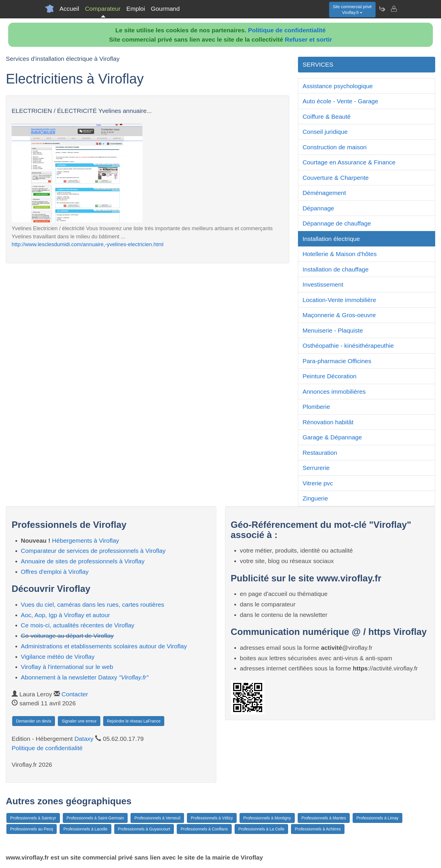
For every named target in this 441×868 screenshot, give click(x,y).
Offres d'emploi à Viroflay (55, 572)
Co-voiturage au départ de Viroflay (67, 636)
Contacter (75, 694)
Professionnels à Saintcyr (33, 818)
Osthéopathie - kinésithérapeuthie (348, 346)
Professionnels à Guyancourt (144, 829)
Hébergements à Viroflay (86, 540)
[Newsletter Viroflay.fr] (382, 9)
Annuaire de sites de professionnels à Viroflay (83, 561)
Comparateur (103, 9)
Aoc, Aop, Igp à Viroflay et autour (66, 615)
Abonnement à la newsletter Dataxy (85, 677)
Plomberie (316, 407)
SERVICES (318, 64)
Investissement (323, 284)
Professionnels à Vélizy (212, 818)
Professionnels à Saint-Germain (95, 818)
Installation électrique (331, 239)
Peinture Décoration (330, 376)
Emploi (136, 9)
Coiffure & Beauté (327, 117)
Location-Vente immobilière (339, 300)
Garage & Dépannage (332, 437)
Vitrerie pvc (318, 483)
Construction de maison (335, 147)
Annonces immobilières (334, 392)
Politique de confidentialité (287, 30)
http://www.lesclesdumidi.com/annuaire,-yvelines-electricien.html (88, 244)
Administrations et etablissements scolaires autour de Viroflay (104, 646)
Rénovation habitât (328, 422)
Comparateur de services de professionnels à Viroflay (93, 551)
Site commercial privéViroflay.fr (352, 10)
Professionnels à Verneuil (157, 818)
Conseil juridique (325, 132)
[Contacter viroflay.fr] (394, 9)
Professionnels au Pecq (32, 829)
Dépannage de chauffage (337, 223)
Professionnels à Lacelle (85, 829)
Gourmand (165, 9)
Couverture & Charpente (336, 178)
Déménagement (324, 193)
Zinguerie (315, 498)
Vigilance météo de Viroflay (58, 657)
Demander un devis (34, 721)
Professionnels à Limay (377, 818)
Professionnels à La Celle (261, 829)
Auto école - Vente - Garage (340, 101)
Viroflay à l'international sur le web (67, 667)
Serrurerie (316, 468)
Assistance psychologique (338, 86)
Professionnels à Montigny (267, 818)
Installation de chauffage (336, 269)
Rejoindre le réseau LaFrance (134, 721)
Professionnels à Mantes (324, 818)
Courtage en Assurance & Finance (349, 162)
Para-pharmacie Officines (337, 361)
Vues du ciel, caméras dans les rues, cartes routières (93, 605)
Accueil (69, 9)
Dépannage (318, 208)
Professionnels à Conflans (204, 829)
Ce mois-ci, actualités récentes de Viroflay (78, 625)
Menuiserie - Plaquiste (333, 330)
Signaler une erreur (79, 721)
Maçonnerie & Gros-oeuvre (339, 315)
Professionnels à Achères (318, 829)
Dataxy (84, 739)
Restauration (320, 453)
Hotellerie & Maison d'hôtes (340, 254)
